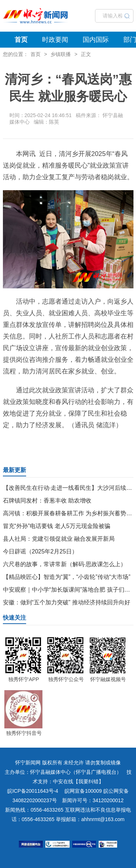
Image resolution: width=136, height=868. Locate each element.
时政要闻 (55, 40)
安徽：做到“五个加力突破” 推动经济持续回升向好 (67, 602)
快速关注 (15, 618)
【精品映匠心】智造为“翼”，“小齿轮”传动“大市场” (67, 577)
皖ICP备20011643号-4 (33, 791)
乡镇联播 (61, 54)
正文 (86, 54)
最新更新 (15, 470)
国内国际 (96, 40)
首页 (21, 40)
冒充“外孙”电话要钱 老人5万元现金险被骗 (57, 526)
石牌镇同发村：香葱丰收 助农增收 (47, 501)
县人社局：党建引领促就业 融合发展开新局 (59, 539)
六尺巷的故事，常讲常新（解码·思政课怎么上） (65, 564)
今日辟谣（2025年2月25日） (40, 551)
